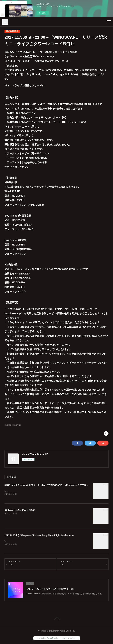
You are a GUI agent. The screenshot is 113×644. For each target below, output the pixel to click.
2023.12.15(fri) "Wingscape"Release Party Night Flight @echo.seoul (39, 535)
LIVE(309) (8, 425)
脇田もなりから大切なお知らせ (20, 510)
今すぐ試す (43, 13)
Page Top (56, 619)
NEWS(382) (17, 425)
